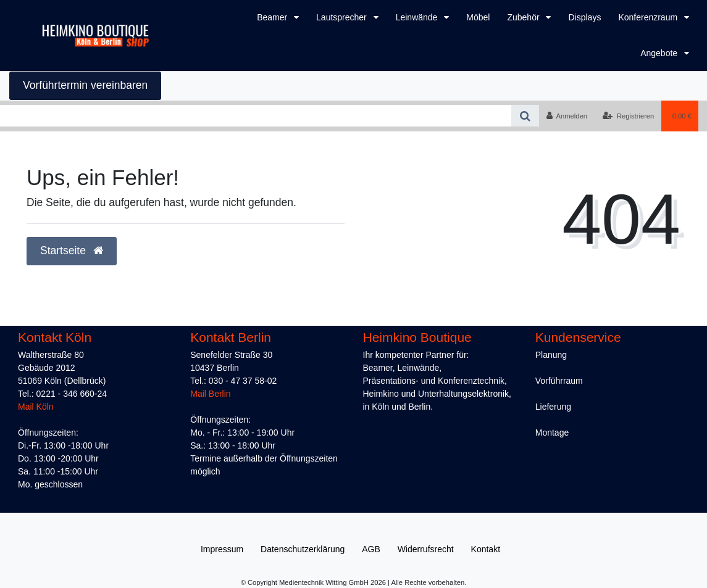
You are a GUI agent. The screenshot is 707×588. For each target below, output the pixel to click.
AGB (371, 549)
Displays (584, 17)
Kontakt (486, 549)
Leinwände (418, 17)
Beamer (273, 17)
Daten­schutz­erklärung (303, 549)
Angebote (660, 53)
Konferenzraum (649, 17)
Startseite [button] (72, 251)
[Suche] (525, 116)
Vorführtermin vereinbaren (85, 85)
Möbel (478, 17)
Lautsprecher (343, 17)
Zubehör (524, 17)
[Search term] (256, 116)
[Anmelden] (567, 116)
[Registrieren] (628, 116)
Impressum (222, 549)
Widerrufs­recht (426, 549)
